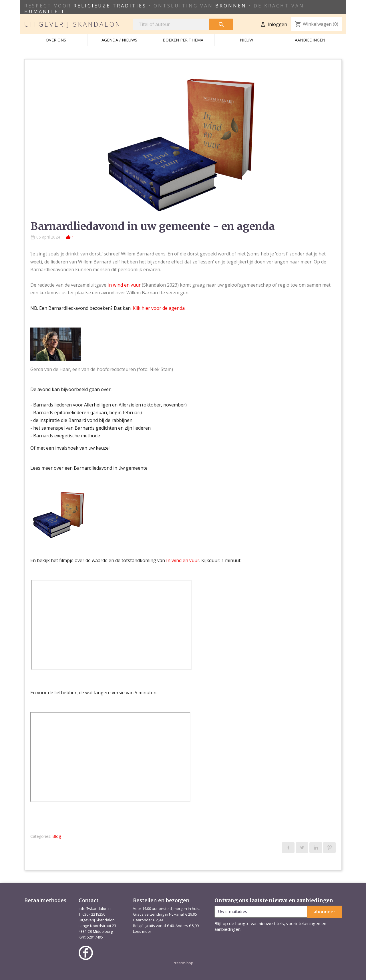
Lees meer (142, 931)
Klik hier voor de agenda (159, 308)
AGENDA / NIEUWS (119, 40)
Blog (57, 836)
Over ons (56, 40)
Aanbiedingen (310, 40)
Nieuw (246, 40)
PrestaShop (183, 963)
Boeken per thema (183, 40)
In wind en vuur (124, 285)
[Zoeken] (171, 24)
